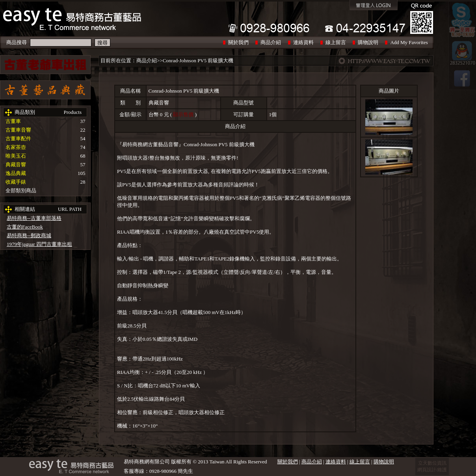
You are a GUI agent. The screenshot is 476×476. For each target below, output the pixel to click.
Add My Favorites (409, 42)
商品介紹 (271, 42)
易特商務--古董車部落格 (34, 218)
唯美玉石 (16, 156)
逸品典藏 (16, 173)
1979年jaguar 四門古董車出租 (39, 244)
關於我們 (238, 42)
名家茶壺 (16, 147)
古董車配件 (18, 139)
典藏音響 (16, 165)
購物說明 (368, 42)
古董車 (13, 121)
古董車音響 (18, 130)
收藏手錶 (16, 182)
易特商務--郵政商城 (29, 235)
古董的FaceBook (25, 227)
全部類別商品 (21, 191)
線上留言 (336, 42)
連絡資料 (303, 42)
